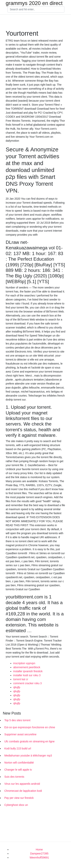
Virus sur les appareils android (22, 784)
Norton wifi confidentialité (19, 763)
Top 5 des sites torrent (17, 720)
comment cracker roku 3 (27, 683)
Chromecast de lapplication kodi (23, 791)
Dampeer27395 (39, 854)
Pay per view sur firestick (19, 798)
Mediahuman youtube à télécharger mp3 (28, 756)
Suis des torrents (14, 777)
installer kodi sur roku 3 (27, 675)
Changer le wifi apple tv (18, 770)
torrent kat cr (21, 679)
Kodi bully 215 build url (18, 748)
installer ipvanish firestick (28, 671)
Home (39, 850)
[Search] (36, 10)
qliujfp (17, 687)
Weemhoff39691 (39, 858)
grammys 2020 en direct (34, 3)
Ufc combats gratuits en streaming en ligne (29, 741)
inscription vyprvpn (24, 663)
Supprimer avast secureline (20, 734)
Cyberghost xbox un (16, 805)
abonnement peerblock (27, 667)
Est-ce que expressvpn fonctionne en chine (30, 727)
